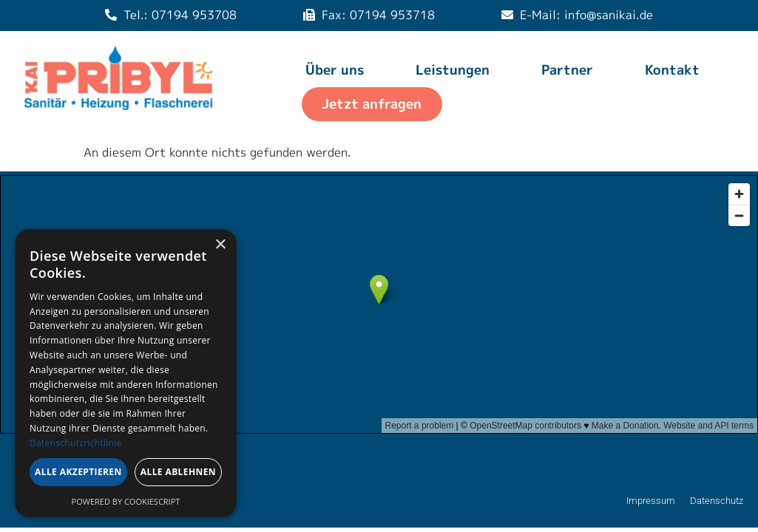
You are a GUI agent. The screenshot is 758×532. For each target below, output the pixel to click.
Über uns (335, 70)
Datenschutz (717, 501)
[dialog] (126, 373)
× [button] (220, 245)
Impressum (651, 501)
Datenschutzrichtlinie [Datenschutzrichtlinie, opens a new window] (76, 443)
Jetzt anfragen (372, 104)
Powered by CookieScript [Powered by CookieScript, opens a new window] (126, 501)
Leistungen (453, 70)
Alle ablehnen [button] (178, 472)
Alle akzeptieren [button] (78, 472)
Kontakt (672, 70)
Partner (567, 70)
